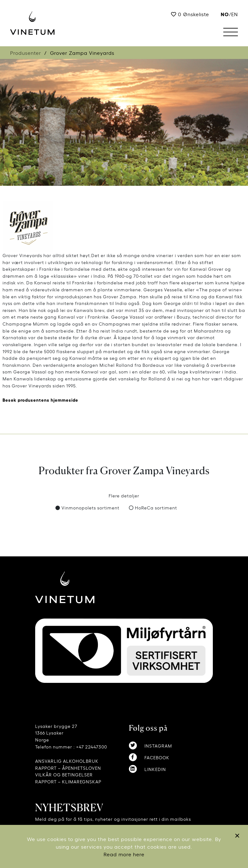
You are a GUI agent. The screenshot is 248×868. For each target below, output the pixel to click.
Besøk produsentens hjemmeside (40, 400)
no (225, 14)
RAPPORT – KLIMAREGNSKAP (68, 781)
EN (235, 14)
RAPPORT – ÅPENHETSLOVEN (68, 768)
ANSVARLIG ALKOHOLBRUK (67, 761)
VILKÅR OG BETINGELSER (64, 774)
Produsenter (26, 53)
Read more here (124, 854)
